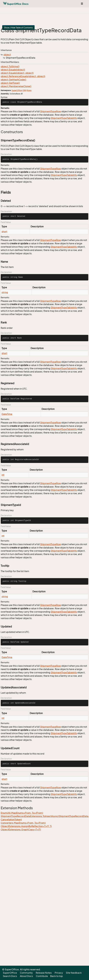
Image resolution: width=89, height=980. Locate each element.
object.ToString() (10, 66)
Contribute (42, 976)
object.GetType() (10, 83)
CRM (24, 90)
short (4, 232)
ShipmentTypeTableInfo (64, 118)
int (3, 475)
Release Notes (44, 973)
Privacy (59, 973)
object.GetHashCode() (13, 80)
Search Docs (10, 976)
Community (26, 973)
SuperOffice (17, 90)
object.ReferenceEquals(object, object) (23, 76)
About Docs (26, 976)
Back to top (57, 976)
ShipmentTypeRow (50, 111)
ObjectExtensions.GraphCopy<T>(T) (21, 829)
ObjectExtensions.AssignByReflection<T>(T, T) (26, 826)
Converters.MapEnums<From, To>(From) (23, 823)
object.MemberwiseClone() (16, 86)
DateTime (7, 414)
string (5, 292)
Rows (29, 90)
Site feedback (74, 973)
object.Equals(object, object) (17, 73)
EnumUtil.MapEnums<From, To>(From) (22, 813)
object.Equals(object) (13, 70)
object (7, 55)
